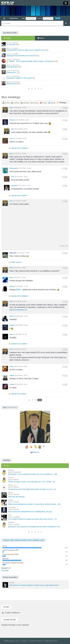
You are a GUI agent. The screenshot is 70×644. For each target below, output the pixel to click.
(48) (44, 446)
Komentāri (5, 570)
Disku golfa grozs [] (35, 66)
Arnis (11, 139)
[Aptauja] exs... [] (35, 72)
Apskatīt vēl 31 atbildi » (19, 195)
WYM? (12, 316)
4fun (11, 108)
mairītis (12, 325)
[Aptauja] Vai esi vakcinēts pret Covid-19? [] (35, 55)
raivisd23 (14, 185)
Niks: (29, 19)
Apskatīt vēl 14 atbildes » (20, 148)
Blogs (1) (36, 452)
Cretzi (12, 366)
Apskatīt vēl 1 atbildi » (19, 394)
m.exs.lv (17, 641)
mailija (12, 384)
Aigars (12, 375)
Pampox (12, 120)
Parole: (45, 19)
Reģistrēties (14, 18)
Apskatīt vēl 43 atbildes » (20, 296)
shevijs (12, 286)
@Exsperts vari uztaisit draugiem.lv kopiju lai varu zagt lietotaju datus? (31, 585)
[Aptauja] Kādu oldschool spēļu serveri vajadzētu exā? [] (35, 50)
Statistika (24, 641)
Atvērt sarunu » (17, 262)
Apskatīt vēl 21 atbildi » (19, 344)
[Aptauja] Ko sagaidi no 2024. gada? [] (35, 77)
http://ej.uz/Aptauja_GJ (18, 310)
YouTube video (64, 246)
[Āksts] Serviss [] (35, 83)
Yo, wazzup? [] (35, 44)
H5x (11, 277)
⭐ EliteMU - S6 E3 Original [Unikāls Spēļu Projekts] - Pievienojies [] (35, 61)
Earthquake (14, 168)
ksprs (11, 334)
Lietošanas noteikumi (36, 641)
